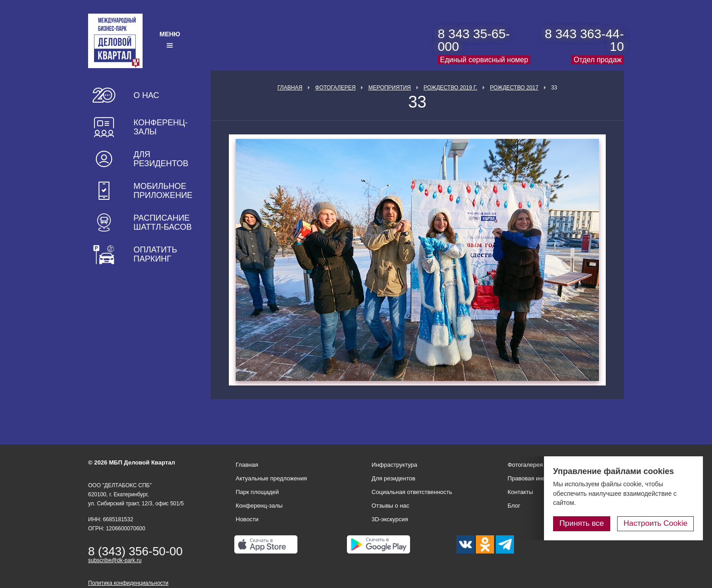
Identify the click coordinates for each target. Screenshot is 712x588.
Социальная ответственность (412, 492)
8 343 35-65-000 (474, 40)
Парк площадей (257, 492)
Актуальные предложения (271, 478)
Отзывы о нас (390, 506)
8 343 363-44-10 (584, 40)
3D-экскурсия (390, 519)
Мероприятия (390, 88)
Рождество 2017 (514, 88)
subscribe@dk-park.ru (115, 560)
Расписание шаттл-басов (163, 222)
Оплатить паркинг (155, 254)
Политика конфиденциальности (128, 583)
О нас (146, 95)
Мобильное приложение (163, 191)
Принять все (582, 523)
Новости (247, 519)
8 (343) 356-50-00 (135, 551)
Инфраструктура (394, 465)
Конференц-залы (161, 127)
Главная (290, 88)
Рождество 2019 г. (450, 88)
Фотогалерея (335, 88)
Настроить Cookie (655, 523)
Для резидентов (161, 159)
